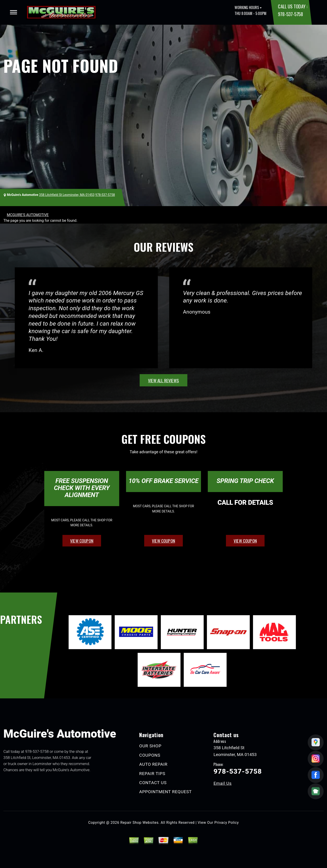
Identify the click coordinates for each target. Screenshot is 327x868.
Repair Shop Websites (139, 823)
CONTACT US (153, 783)
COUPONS (150, 755)
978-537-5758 (290, 14)
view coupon (82, 541)
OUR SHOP (150, 746)
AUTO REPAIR (153, 764)
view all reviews (163, 380)
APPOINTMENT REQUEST (165, 792)
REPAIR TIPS (152, 774)
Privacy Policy (227, 823)
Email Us (223, 783)
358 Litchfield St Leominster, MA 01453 (67, 195)
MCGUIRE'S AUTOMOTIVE (28, 215)
